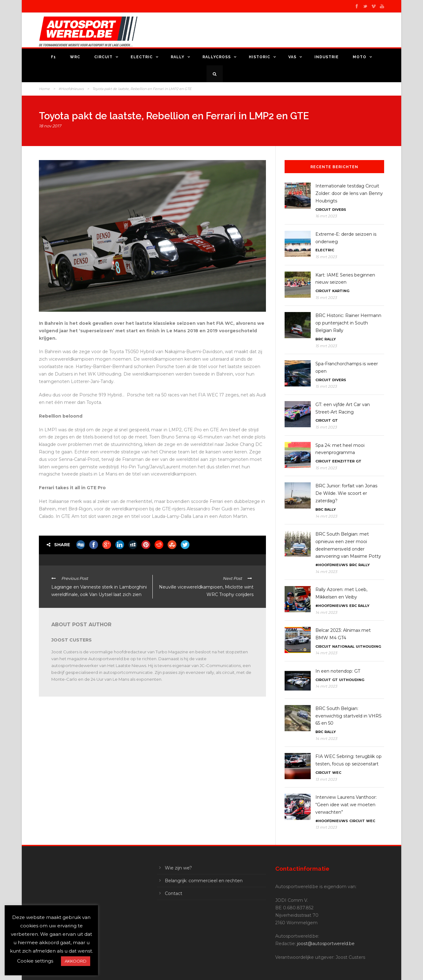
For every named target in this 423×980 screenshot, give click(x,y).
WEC (337, 773)
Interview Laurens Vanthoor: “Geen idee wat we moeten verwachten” (346, 805)
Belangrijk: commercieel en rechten (204, 881)
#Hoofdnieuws (71, 89)
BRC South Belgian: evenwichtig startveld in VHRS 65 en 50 (349, 716)
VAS (292, 57)
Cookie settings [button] (35, 961)
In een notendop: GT (338, 671)
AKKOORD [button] (76, 961)
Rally (178, 57)
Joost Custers (72, 640)
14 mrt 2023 (326, 516)
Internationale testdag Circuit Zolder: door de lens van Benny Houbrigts (349, 193)
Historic (260, 57)
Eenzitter (343, 461)
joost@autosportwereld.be (326, 944)
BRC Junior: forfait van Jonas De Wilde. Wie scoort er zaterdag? (346, 493)
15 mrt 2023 (326, 257)
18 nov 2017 (50, 126)
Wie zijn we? (178, 868)
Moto (360, 57)
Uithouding (368, 646)
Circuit (103, 57)
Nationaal (343, 646)
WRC (75, 57)
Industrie (327, 57)
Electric (142, 57)
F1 (53, 57)
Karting (341, 291)
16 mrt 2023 (326, 216)
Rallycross (217, 57)
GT (335, 420)
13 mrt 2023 (326, 779)
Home (44, 89)
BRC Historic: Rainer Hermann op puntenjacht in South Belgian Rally (348, 323)
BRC (319, 339)
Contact (174, 893)
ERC (353, 606)
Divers (339, 210)
